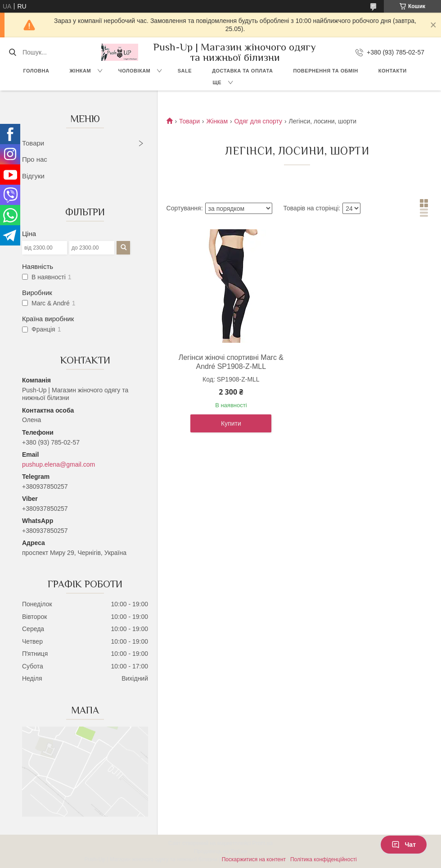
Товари (33, 143)
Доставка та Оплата (242, 71)
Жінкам (80, 71)
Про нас (35, 159)
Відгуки (33, 176)
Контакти (393, 71)
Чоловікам (135, 71)
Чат (404, 845)
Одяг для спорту (258, 121)
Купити (231, 423)
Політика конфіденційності (324, 859)
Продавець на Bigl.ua (220, 851)
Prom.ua (263, 843)
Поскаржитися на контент (254, 859)
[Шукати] (12, 52)
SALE (185, 71)
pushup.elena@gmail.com (58, 464)
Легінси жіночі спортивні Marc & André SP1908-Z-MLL (231, 362)
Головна (36, 71)
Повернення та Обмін (325, 71)
